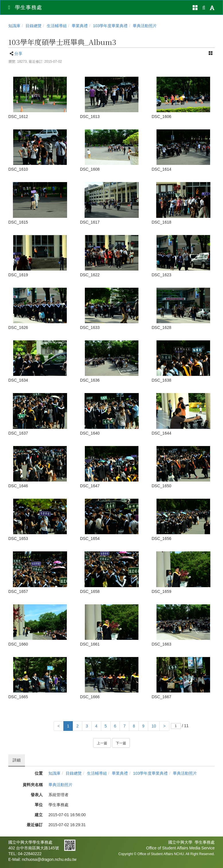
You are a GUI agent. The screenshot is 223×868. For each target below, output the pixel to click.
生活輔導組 (57, 26)
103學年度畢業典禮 (110, 26)
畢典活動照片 (145, 26)
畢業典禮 (80, 26)
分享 (18, 54)
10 (154, 726)
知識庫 (14, 26)
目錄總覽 (34, 26)
